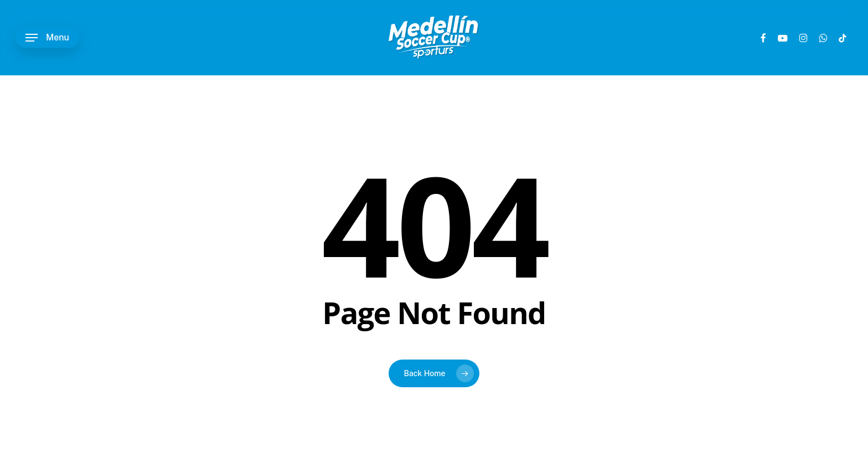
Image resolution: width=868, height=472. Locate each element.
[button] (47, 38)
